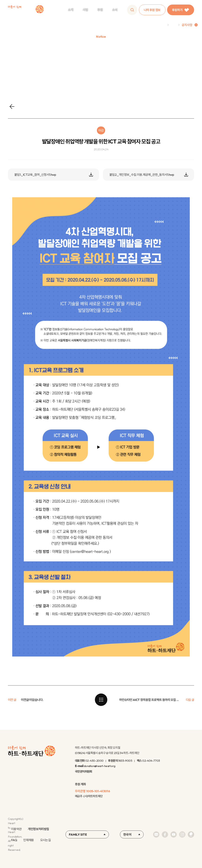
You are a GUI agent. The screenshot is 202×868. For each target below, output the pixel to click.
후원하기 (181, 10)
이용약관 (16, 829)
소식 (115, 10)
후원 (100, 10)
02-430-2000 (94, 761)
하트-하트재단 (26, 10)
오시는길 (45, 840)
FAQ (14, 840)
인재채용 (29, 840)
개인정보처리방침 (38, 829)
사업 (85, 10)
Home (161, 25)
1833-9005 (125, 761)
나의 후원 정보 (152, 10)
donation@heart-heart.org (100, 766)
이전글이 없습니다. (32, 700)
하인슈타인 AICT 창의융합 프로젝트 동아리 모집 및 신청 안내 (150, 700)
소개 (71, 10)
